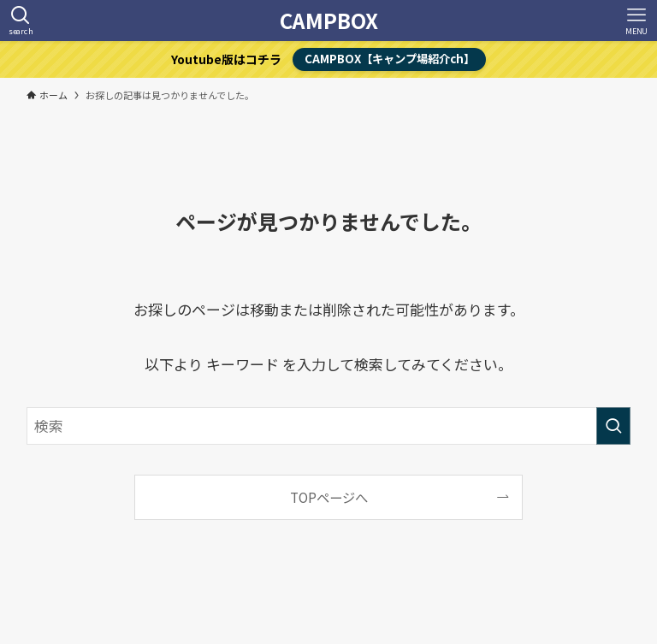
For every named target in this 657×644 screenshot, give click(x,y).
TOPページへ (329, 497)
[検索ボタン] (21, 21)
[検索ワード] (329, 426)
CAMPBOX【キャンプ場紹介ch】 (390, 59)
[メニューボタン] (636, 21)
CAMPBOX (329, 21)
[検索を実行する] (613, 426)
